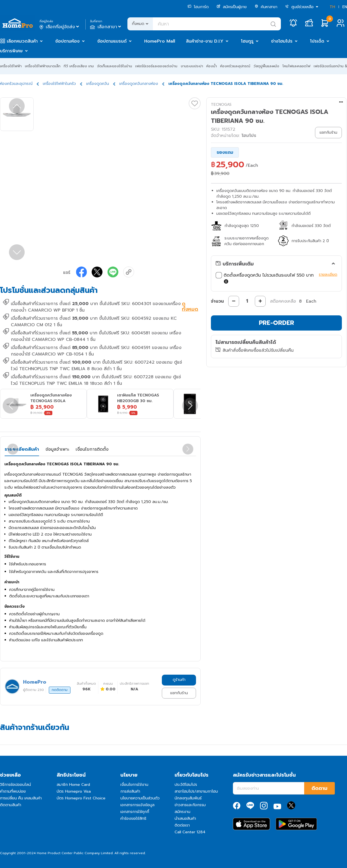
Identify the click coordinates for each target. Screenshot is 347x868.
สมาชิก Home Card (73, 785)
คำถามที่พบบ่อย (13, 791)
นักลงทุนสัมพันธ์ (188, 798)
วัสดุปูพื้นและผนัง (266, 66)
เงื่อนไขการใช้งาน (134, 785)
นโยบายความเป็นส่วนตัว (140, 798)
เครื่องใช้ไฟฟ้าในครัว (59, 84)
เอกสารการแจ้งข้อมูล (137, 805)
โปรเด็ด (317, 41)
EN (345, 7)
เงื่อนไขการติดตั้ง (92, 449)
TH (332, 7)
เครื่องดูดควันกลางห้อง (139, 84)
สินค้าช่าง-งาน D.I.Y (205, 41)
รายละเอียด (328, 275)
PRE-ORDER (277, 323)
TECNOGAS (221, 105)
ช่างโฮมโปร (282, 41)
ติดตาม (319, 788)
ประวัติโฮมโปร (186, 785)
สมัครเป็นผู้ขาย (232, 7)
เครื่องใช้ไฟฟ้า (11, 66)
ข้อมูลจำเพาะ (57, 449)
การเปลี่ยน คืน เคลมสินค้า (21, 798)
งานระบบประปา (192, 66)
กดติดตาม (60, 690)
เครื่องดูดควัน (98, 84)
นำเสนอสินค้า (185, 819)
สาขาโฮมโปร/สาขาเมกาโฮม (196, 791)
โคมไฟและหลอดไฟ (296, 66)
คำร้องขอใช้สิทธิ (133, 819)
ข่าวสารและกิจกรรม (190, 805)
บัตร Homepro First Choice (81, 798)
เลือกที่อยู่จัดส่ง (60, 27)
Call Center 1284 (190, 832)
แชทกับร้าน (179, 693)
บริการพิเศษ (11, 51)
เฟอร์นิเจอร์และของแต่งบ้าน (156, 66)
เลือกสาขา (106, 27)
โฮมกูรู (247, 41)
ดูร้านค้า (179, 680)
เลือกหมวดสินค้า (22, 41)
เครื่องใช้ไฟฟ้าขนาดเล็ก (43, 66)
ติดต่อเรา (182, 825)
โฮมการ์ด (198, 7)
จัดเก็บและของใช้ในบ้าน (115, 66)
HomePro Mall (160, 41)
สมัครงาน (182, 812)
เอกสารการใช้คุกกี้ (135, 812)
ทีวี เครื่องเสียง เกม (79, 66)
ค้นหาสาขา (266, 7)
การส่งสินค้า (130, 791)
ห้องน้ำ (212, 66)
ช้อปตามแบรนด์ (112, 41)
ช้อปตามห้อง (68, 41)
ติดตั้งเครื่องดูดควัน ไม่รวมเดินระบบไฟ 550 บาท (266, 278)
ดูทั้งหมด (190, 307)
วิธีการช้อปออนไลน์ (15, 785)
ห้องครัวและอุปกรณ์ (235, 66)
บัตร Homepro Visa (74, 791)
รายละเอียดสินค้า (22, 449)
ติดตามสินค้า (11, 805)
